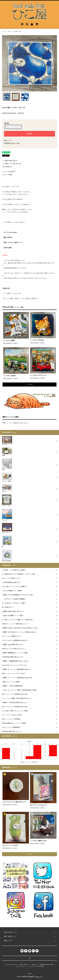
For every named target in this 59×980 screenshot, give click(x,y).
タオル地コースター (17, 31)
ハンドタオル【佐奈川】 (10, 376)
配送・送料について (26, 965)
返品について (8, 140)
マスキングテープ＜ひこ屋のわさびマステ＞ (15, 802)
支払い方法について (14, 965)
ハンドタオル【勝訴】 (9, 340)
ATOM (42, 966)
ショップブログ (32, 966)
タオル (9, 31)
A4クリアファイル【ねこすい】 (39, 805)
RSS (38, 966)
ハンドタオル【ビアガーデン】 (39, 375)
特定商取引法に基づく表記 (12, 143)
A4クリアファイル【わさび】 (11, 845)
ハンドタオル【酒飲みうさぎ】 (39, 841)
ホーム (4, 31)
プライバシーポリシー (21, 966)
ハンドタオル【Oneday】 (37, 340)
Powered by (30, 977)
